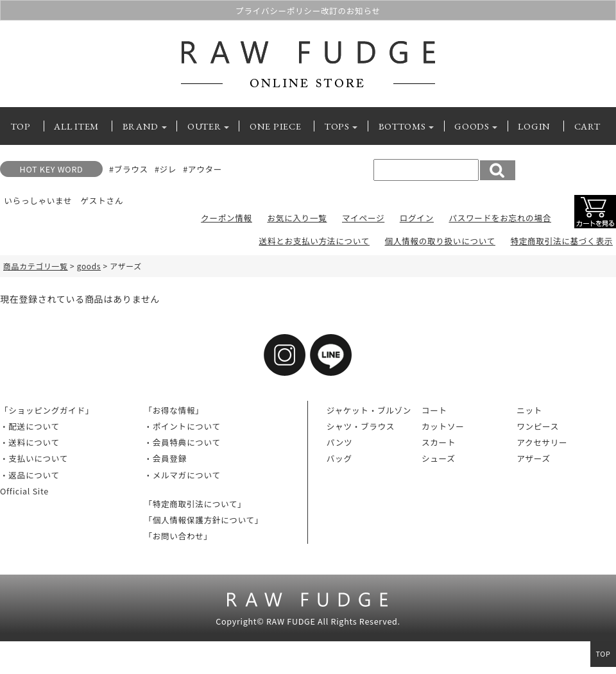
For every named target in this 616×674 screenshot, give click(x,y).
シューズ (439, 458)
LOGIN (534, 126)
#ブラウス (129, 169)
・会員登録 (165, 458)
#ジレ (166, 169)
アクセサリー (542, 442)
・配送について (30, 426)
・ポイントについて (182, 426)
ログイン (417, 218)
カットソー (443, 426)
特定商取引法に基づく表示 (561, 241)
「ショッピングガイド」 (47, 410)
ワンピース (538, 426)
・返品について (30, 475)
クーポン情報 (227, 218)
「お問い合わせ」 (178, 536)
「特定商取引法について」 (195, 504)
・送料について (30, 442)
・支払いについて (34, 458)
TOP (21, 126)
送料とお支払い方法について (314, 241)
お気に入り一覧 (297, 218)
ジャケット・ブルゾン (369, 410)
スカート (439, 442)
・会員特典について (182, 442)
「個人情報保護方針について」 (203, 520)
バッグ (339, 458)
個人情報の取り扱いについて (440, 241)
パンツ (340, 442)
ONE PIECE (275, 126)
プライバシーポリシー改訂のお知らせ (308, 11)
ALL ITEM (76, 126)
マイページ (363, 218)
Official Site (24, 491)
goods (89, 266)
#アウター (202, 169)
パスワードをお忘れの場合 (500, 218)
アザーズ (534, 458)
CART (587, 126)
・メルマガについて (182, 475)
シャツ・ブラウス (361, 426)
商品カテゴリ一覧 (36, 266)
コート (434, 410)
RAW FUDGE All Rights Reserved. (333, 621)
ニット (529, 410)
